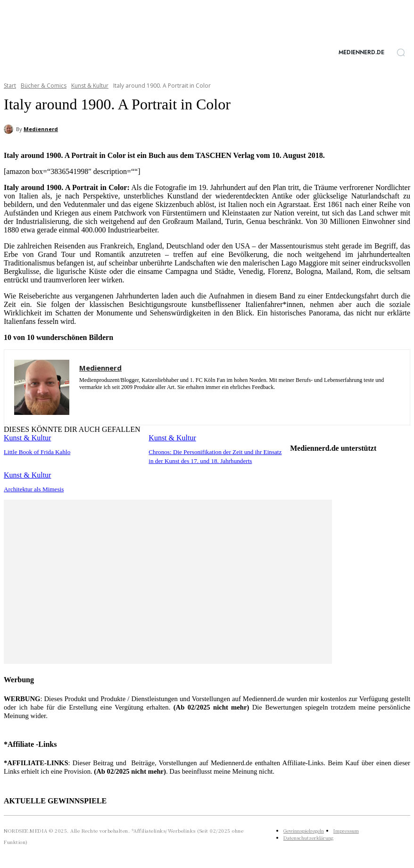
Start (10, 86)
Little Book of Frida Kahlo (34, 452)
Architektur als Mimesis (31, 488)
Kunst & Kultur (90, 86)
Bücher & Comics (44, 86)
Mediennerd (41, 129)
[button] (401, 52)
